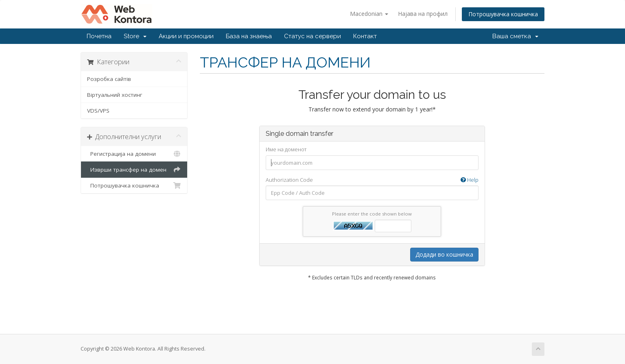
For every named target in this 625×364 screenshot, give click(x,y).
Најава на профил (423, 14)
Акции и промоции (186, 36)
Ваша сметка (515, 36)
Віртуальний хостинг (115, 95)
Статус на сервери (312, 36)
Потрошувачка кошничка (503, 14)
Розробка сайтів (109, 79)
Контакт (365, 36)
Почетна (99, 36)
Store (135, 36)
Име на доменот (286, 149)
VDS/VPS (98, 111)
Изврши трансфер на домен (134, 170)
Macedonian (369, 14)
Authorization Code (372, 180)
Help (470, 180)
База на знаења (249, 36)
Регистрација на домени (134, 154)
